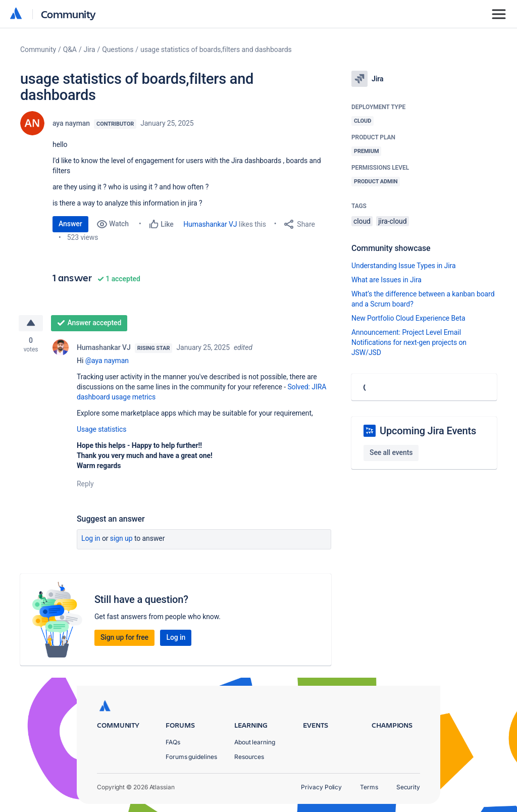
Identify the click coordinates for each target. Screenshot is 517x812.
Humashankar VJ (210, 224)
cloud (362, 221)
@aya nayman (107, 361)
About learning (255, 742)
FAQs (173, 742)
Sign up (121, 538)
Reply (85, 484)
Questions (118, 49)
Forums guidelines (191, 757)
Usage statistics (102, 429)
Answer (70, 224)
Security (408, 787)
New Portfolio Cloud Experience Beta (408, 318)
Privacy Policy (321, 787)
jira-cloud (392, 221)
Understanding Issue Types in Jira (404, 266)
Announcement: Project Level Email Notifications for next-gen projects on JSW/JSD (409, 342)
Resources (249, 757)
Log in (91, 538)
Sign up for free (124, 637)
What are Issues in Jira (386, 280)
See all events (391, 452)
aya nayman (71, 123)
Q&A (70, 49)
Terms (369, 787)
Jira (90, 49)
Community (68, 14)
